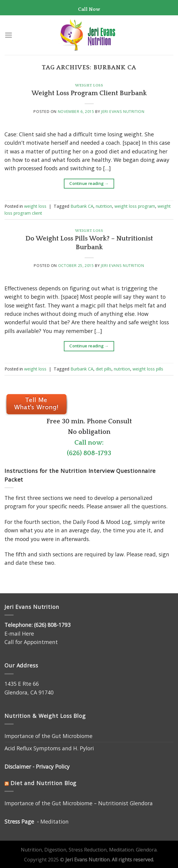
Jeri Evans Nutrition (123, 112)
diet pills (104, 369)
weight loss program (135, 206)
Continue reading (89, 184)
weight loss (89, 85)
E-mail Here (19, 634)
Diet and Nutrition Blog (44, 783)
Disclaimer (18, 767)
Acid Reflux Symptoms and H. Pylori (49, 748)
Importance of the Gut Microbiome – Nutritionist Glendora (79, 803)
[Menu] (9, 35)
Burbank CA (82, 206)
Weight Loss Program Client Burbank (89, 93)
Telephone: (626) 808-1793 (37, 625)
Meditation (55, 821)
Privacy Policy (53, 767)
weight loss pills (148, 369)
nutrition (104, 206)
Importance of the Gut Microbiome (48, 736)
